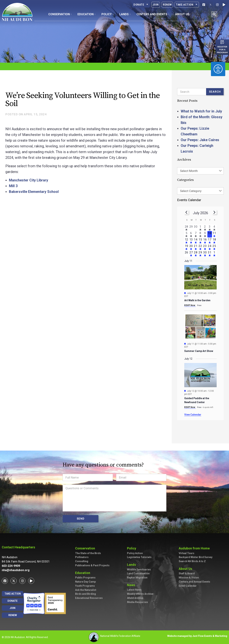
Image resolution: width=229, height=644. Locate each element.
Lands (132, 565)
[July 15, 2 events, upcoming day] (200, 241)
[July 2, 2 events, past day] (205, 228)
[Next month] (215, 212)
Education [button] (86, 14)
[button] (214, 14)
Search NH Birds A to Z (192, 561)
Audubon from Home (195, 548)
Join (156, 5)
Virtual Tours (187, 553)
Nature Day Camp (85, 582)
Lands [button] (125, 14)
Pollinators (82, 557)
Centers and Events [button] (153, 14)
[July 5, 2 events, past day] (187, 234)
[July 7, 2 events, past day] (196, 234)
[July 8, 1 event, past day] (200, 234)
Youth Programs (85, 586)
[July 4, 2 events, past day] (214, 228)
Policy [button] (107, 14)
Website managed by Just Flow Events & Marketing (197, 636)
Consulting (82, 561)
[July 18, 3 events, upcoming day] (214, 241)
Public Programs (85, 578)
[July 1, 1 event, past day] (200, 228)
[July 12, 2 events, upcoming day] (187, 241)
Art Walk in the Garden (197, 300)
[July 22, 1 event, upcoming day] (200, 247)
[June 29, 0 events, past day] (191, 228)
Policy (132, 548)
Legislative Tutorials (139, 557)
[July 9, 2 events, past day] (205, 234)
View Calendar (193, 415)
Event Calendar (188, 586)
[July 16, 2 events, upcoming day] (205, 241)
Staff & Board (187, 573)
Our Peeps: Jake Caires (200, 140)
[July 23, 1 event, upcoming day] (205, 247)
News (132, 585)
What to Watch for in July (201, 111)
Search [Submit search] (215, 92)
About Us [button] (183, 14)
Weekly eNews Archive (140, 594)
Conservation (86, 548)
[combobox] (200, 171)
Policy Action (135, 553)
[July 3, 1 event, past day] (210, 228)
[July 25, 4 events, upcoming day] (214, 247)
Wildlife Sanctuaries (139, 569)
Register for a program (222, 50)
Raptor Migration (137, 578)
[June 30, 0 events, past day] (196, 228)
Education (84, 573)
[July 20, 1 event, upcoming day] (191, 247)
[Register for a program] (222, 42)
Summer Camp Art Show (199, 351)
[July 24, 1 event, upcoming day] (210, 247)
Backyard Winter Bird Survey (196, 557)
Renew (167, 5)
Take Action (187, 5)
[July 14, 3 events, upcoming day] (196, 241)
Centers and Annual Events (194, 582)
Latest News (134, 590)
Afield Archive (135, 598)
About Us (186, 569)
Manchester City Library (29, 180)
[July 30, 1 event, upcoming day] (205, 254)
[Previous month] (186, 212)
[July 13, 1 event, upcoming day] (191, 241)
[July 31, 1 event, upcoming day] (210, 254)
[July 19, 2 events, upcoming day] (187, 247)
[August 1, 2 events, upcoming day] (214, 254)
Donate (141, 5)
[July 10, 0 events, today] (210, 234)
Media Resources (137, 602)
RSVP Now (190, 305)
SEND (81, 519)
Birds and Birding (86, 594)
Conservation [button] (60, 14)
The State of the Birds (88, 553)
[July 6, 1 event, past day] (191, 234)
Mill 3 (13, 186)
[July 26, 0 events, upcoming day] (187, 254)
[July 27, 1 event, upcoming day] (191, 254)
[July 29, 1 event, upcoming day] (200, 254)
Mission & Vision (189, 578)
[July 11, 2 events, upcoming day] (214, 234)
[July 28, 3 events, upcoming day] (196, 254)
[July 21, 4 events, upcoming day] (196, 247)
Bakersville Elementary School (34, 192)
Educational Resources (89, 598)
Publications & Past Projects (92, 565)
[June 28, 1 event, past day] (187, 228)
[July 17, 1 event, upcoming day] (210, 241)
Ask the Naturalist (86, 590)
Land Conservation (138, 573)
